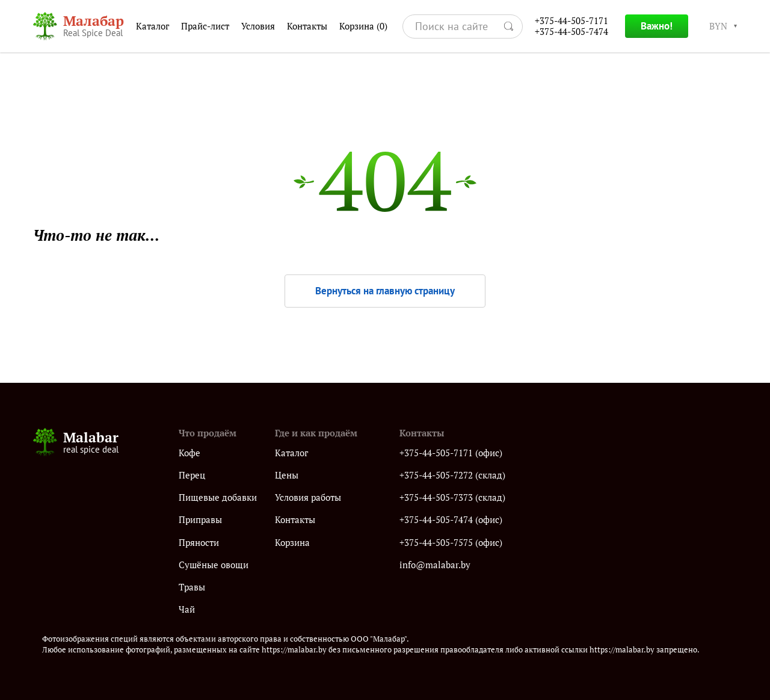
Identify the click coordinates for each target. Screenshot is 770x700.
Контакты (307, 26)
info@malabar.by (435, 565)
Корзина (363, 26)
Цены (287, 475)
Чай (187, 609)
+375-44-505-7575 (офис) (451, 543)
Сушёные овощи (214, 565)
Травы (192, 587)
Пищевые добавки (218, 497)
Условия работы (308, 497)
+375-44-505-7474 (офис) (451, 520)
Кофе (189, 453)
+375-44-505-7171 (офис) (451, 453)
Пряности (199, 543)
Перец (192, 475)
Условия (258, 26)
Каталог (152, 26)
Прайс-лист (205, 26)
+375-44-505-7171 (571, 21)
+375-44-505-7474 (571, 32)
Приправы (200, 520)
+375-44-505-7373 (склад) (452, 497)
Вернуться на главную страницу (385, 291)
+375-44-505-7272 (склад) (452, 475)
